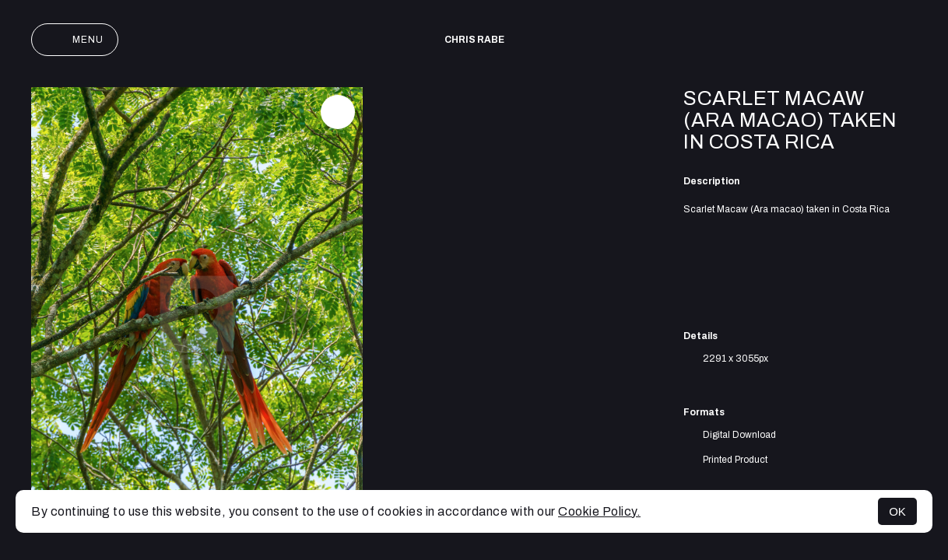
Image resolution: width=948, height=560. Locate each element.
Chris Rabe (474, 40)
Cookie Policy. (599, 511)
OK (897, 511)
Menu (75, 40)
